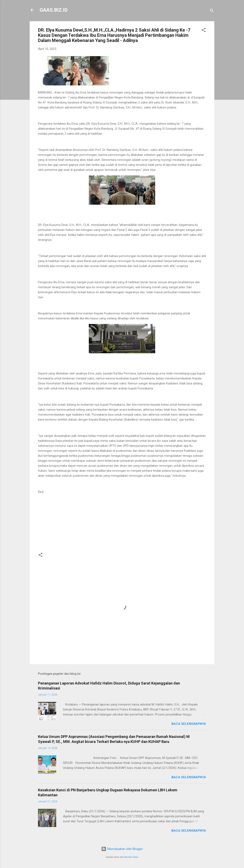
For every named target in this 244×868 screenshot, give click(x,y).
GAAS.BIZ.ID (54, 10)
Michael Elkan (131, 857)
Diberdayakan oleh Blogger (122, 849)
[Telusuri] (212, 11)
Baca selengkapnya (189, 724)
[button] (204, 31)
